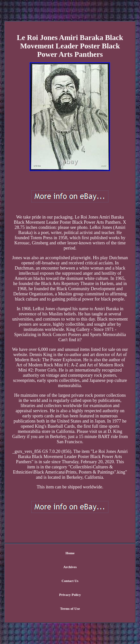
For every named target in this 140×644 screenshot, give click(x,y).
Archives (70, 567)
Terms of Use (70, 608)
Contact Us (70, 581)
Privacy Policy (70, 595)
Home (70, 553)
